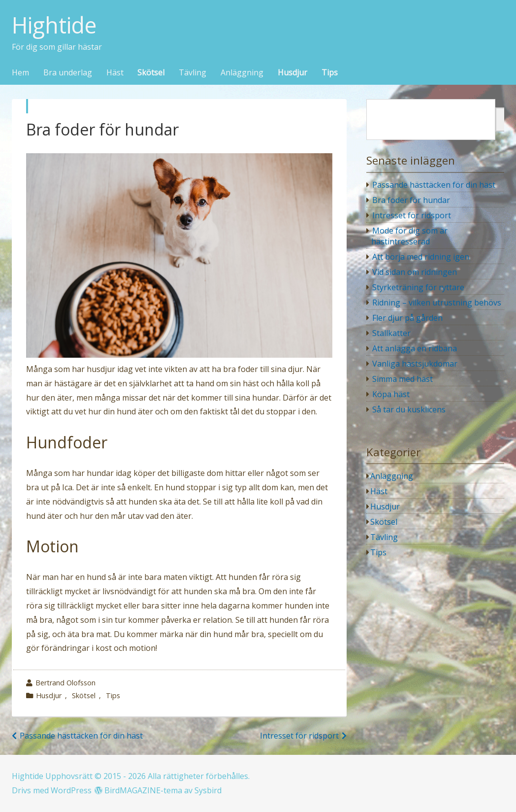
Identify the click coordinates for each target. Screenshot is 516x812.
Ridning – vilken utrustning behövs (437, 303)
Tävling (193, 73)
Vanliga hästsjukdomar (415, 364)
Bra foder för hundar (411, 200)
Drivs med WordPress (52, 790)
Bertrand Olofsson (65, 683)
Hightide (54, 25)
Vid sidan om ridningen (415, 272)
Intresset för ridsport (299, 736)
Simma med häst (403, 379)
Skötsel (151, 73)
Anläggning (242, 73)
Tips (330, 73)
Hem (20, 73)
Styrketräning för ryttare (418, 287)
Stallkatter (391, 333)
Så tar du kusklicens (409, 409)
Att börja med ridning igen (421, 257)
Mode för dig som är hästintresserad (410, 236)
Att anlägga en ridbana (415, 348)
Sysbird (208, 790)
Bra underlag (68, 73)
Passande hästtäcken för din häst (81, 736)
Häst (115, 73)
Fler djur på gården (407, 318)
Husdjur (292, 73)
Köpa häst (391, 394)
